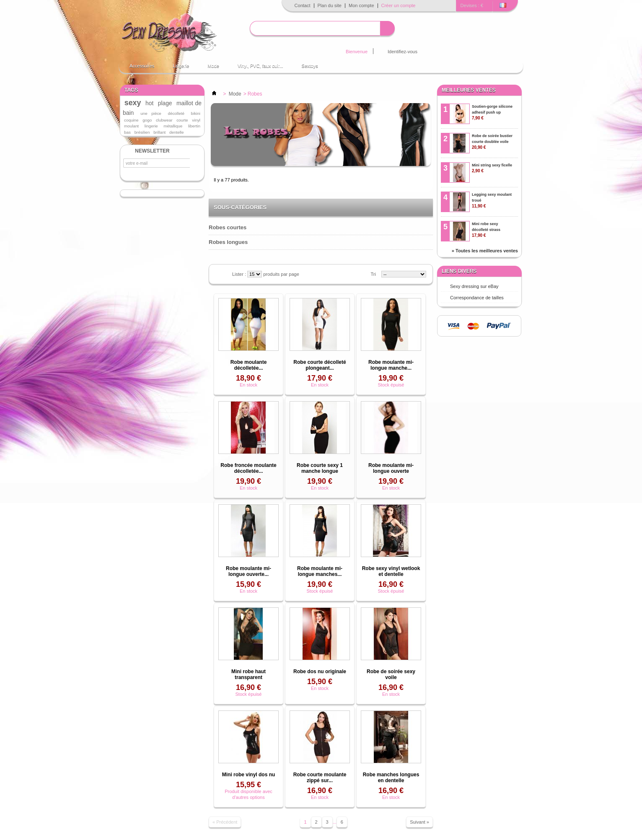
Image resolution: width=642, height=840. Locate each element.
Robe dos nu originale (320, 671)
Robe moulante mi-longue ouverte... (249, 571)
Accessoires (142, 66)
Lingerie (181, 66)
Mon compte (361, 5)
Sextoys (310, 66)
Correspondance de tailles (477, 298)
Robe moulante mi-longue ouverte (391, 468)
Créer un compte (399, 5)
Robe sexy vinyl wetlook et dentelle (391, 571)
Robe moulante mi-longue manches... (320, 571)
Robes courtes (228, 227)
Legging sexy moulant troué (492, 200)
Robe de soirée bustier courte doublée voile (492, 142)
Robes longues (228, 242)
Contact (303, 5)
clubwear (164, 120)
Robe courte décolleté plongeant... (320, 365)
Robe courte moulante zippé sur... (320, 778)
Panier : (492, 51)
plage (165, 103)
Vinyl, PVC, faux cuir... (260, 66)
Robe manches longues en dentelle (391, 778)
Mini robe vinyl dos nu (249, 775)
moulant (131, 126)
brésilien (142, 132)
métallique (173, 126)
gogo (147, 120)
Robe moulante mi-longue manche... (391, 365)
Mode (213, 66)
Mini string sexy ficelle (492, 168)
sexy (133, 103)
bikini (196, 113)
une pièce (151, 113)
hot (149, 103)
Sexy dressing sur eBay (474, 286)
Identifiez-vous (403, 52)
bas (127, 132)
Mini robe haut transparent (249, 674)
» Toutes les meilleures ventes (485, 251)
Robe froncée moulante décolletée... (248, 468)
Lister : (240, 274)
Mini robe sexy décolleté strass (486, 230)
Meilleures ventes (469, 90)
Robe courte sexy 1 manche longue (320, 468)
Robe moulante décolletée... (249, 365)
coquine (131, 120)
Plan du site (330, 5)
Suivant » (419, 822)
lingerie (151, 126)
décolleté (176, 113)
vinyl (196, 120)
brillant (159, 132)
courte (182, 120)
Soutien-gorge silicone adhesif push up (492, 112)
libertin (194, 126)
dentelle (177, 132)
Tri (373, 274)
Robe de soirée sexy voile (391, 674)
